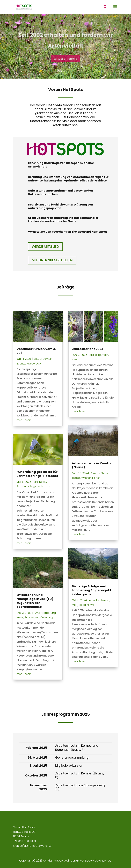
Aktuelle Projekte (66, 64)
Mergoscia (79, 605)
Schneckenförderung (39, 617)
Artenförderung (46, 613)
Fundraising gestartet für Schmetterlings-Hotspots (37, 474)
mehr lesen (24, 420)
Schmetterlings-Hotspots (33, 486)
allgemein (46, 359)
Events (21, 364)
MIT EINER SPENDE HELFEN (52, 260)
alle (36, 359)
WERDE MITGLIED (45, 247)
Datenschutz (103, 861)
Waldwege (34, 364)
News (43, 482)
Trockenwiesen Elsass (86, 478)
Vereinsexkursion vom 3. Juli (36, 351)
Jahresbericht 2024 (88, 349)
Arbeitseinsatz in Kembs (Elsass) (91, 465)
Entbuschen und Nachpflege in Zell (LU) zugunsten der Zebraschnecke (35, 601)
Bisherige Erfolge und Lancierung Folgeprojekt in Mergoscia (92, 590)
